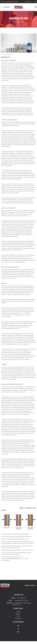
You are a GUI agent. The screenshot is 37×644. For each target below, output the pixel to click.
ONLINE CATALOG (31, 585)
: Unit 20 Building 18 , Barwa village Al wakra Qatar (21, 604)
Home (18, 612)
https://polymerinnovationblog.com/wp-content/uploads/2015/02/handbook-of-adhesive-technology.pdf (15, 559)
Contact (28, 2)
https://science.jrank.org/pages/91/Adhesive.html (15, 539)
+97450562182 (6, 7)
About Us (18, 614)
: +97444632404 (21, 598)
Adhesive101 (20, 22)
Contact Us (18, 618)
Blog (18, 616)
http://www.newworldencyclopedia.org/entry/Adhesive (16, 537)
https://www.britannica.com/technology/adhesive (15, 534)
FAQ (35, 2)
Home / (15, 22)
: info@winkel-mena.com (21, 600)
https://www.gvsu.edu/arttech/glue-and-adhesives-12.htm (17, 550)
